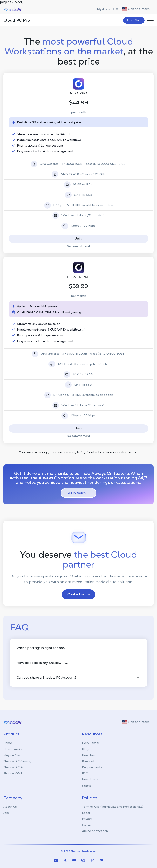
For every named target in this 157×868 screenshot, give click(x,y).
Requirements (92, 767)
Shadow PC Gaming (17, 761)
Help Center (91, 743)
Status (87, 786)
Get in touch (79, 493)
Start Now (134, 20)
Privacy (87, 819)
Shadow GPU (13, 773)
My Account (108, 9)
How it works (13, 749)
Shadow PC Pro (14, 767)
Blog (85, 749)
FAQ (85, 773)
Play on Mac (12, 755)
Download (89, 755)
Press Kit (88, 761)
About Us (10, 807)
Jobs (6, 813)
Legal (86, 813)
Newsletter (90, 779)
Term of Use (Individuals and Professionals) (113, 807)
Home (8, 743)
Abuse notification (95, 831)
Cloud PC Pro (17, 20)
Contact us (79, 594)
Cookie (87, 825)
